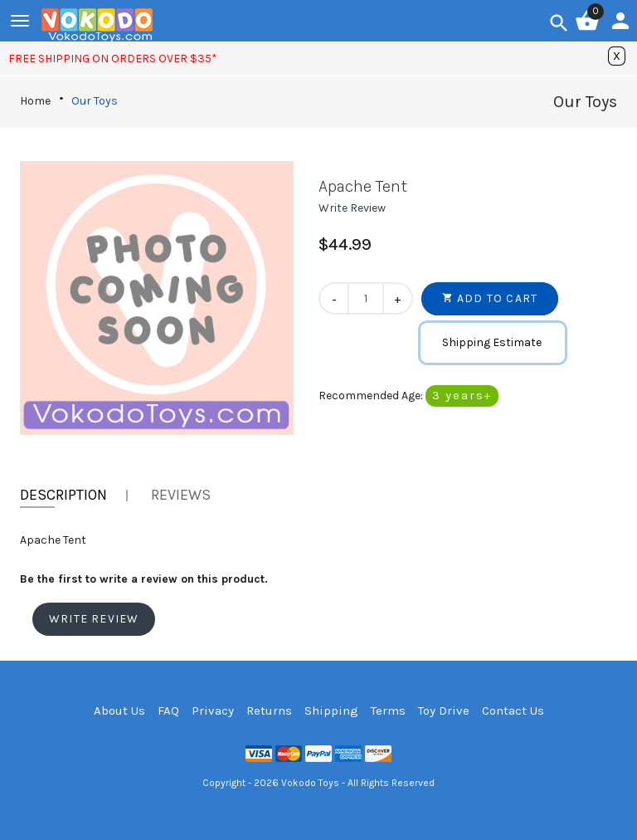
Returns (269, 711)
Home (35, 101)
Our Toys (95, 101)
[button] (352, 208)
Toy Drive (444, 711)
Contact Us (513, 711)
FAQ (168, 711)
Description (63, 495)
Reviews (181, 495)
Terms (388, 711)
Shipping (331, 711)
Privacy (213, 711)
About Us (119, 711)
